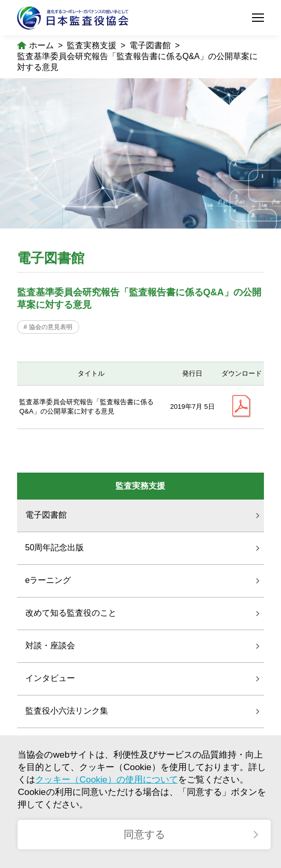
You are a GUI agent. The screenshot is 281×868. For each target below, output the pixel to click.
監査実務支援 (92, 45)
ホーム (41, 45)
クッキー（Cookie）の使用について (106, 779)
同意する (144, 834)
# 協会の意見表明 (48, 327)
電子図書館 (150, 45)
